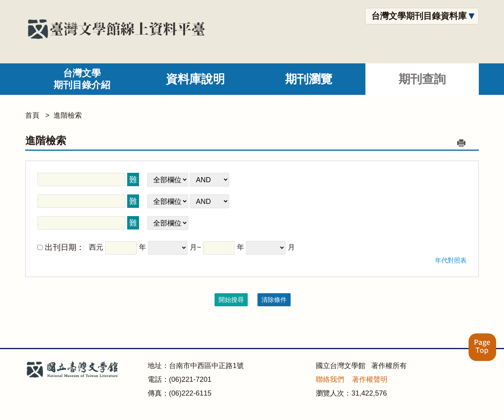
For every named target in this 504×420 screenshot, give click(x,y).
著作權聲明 (370, 379)
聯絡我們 (330, 379)
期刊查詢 (422, 79)
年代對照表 (451, 260)
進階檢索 (68, 115)
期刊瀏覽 (309, 79)
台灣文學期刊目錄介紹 (82, 79)
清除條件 (274, 300)
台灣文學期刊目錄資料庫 (419, 16)
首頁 (32, 115)
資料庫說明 (195, 79)
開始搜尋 (231, 300)
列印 (461, 143)
